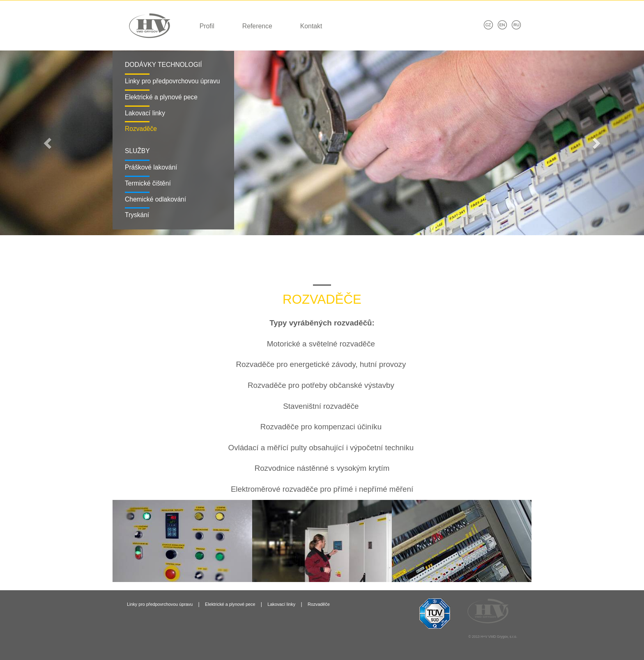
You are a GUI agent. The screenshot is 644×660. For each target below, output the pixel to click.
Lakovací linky (145, 113)
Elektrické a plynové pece (161, 97)
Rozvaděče (141, 129)
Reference (257, 26)
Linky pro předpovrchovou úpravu (172, 81)
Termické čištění (148, 183)
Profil (207, 26)
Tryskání (137, 215)
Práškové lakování (151, 167)
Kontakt (311, 26)
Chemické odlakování (155, 199)
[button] (48, 143)
